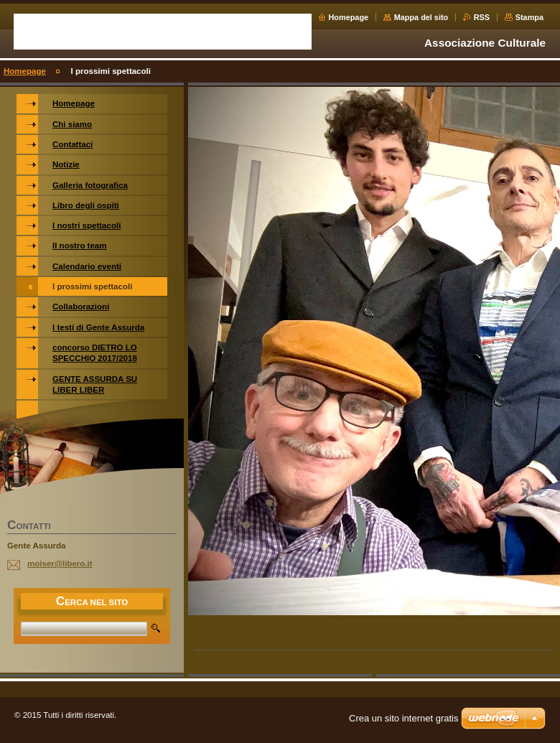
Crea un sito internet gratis (403, 718)
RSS (482, 17)
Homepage (349, 17)
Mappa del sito (421, 17)
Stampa (529, 17)
